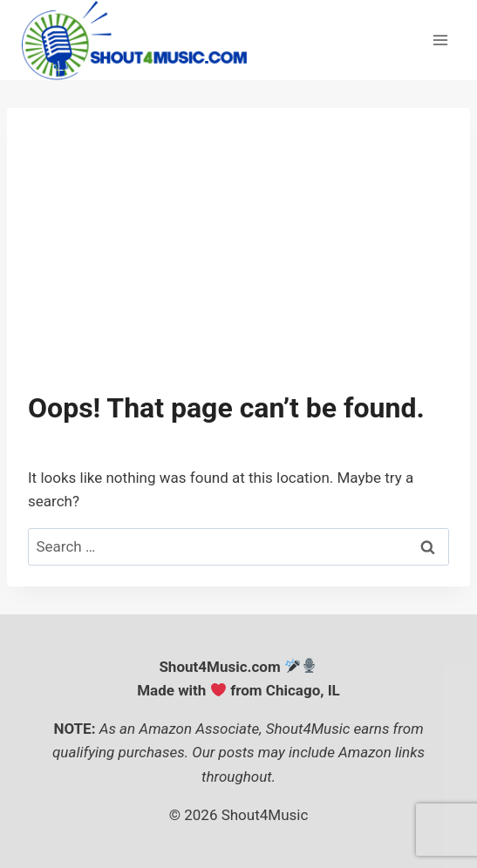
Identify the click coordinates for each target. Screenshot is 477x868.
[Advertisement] (238, 260)
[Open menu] (440, 41)
